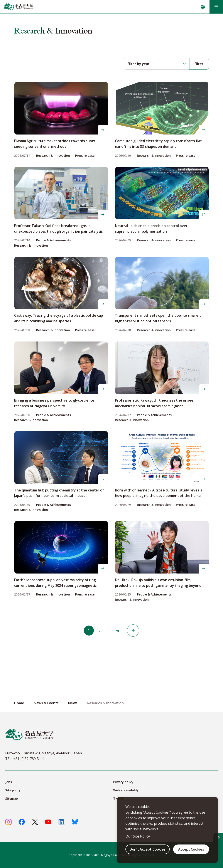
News (73, 703)
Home (19, 703)
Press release (85, 156)
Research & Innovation (53, 156)
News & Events (46, 703)
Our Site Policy (138, 836)
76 (118, 631)
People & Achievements (53, 240)
